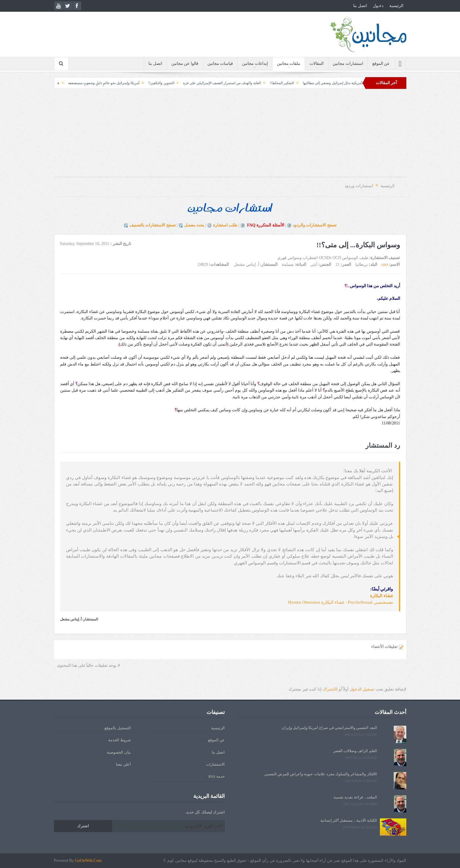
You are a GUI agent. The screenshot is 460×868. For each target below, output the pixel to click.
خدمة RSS (217, 776)
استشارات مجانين (348, 64)
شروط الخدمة (119, 740)
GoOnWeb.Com (88, 861)
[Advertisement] (230, 136)
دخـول (378, 6)
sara (385, 264)
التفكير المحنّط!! (267, 83)
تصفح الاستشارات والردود (315, 225)
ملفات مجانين (289, 64)
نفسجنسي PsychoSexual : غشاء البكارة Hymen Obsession (341, 602)
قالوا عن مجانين (185, 64)
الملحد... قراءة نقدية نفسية (355, 797)
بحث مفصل (194, 225)
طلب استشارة (225, 225)
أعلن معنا (123, 764)
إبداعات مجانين (255, 64)
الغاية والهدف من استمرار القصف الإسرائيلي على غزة (207, 83)
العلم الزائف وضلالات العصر (355, 751)
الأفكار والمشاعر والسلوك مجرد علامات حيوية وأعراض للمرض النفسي (321, 774)
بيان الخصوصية (119, 752)
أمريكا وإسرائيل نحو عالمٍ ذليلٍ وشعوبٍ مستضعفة (89, 83)
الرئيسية (396, 6)
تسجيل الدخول (362, 689)
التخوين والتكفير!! (147, 83)
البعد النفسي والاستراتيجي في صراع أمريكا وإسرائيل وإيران (329, 728)
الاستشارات (215, 764)
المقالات (317, 64)
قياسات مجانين (220, 64)
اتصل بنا (360, 6)
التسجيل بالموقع (117, 728)
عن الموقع (381, 64)
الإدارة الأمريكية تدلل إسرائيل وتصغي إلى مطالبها (324, 83)
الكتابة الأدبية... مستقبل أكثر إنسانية (349, 820)
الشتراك (330, 689)
